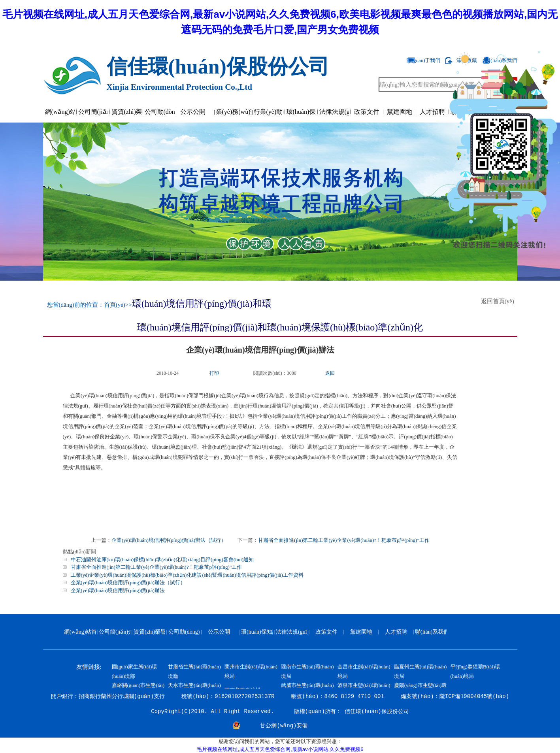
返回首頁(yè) (499, 301)
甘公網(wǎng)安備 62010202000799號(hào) (284, 727)
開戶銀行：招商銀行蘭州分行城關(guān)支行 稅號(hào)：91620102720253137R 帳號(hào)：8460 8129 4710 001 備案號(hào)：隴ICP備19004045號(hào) (280, 696)
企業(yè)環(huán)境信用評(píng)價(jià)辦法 (118, 590)
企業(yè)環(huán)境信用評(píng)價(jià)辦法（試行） (169, 540)
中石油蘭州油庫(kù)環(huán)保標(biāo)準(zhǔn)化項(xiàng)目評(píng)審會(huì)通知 (162, 560)
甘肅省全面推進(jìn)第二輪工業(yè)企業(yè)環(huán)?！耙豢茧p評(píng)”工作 (344, 540)
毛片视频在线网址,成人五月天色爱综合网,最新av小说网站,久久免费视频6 (280, 749)
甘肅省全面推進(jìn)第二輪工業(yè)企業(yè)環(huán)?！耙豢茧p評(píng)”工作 (156, 567)
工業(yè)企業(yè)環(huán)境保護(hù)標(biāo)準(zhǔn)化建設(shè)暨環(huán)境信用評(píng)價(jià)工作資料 (187, 575)
